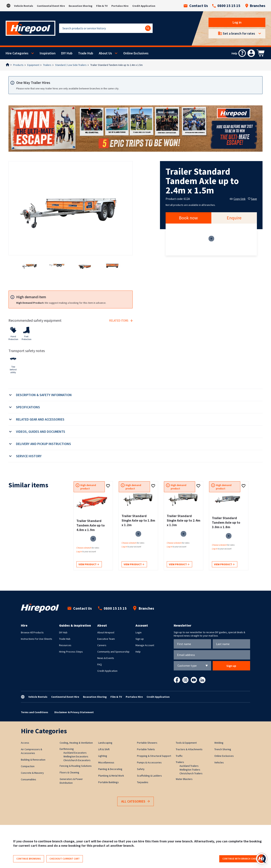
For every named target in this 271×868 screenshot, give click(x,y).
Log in (237, 22)
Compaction (28, 766)
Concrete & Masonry (32, 773)
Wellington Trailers (190, 770)
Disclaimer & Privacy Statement (74, 712)
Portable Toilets (146, 749)
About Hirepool (106, 632)
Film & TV (102, 6)
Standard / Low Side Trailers (71, 65)
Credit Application (144, 6)
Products (18, 65)
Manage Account (145, 645)
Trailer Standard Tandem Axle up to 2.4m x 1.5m (116, 65)
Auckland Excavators (75, 753)
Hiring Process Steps (71, 652)
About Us (105, 53)
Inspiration (48, 53)
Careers (102, 645)
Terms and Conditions (35, 712)
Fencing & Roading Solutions (76, 766)
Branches (255, 6)
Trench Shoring (223, 749)
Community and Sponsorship (113, 652)
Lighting (103, 756)
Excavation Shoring (81, 6)
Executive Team (106, 639)
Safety (141, 769)
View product (89, 565)
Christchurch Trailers (191, 773)
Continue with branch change (241, 859)
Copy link (238, 199)
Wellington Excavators (76, 756)
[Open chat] (262, 859)
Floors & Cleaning (69, 772)
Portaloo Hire (120, 6)
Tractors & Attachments (189, 749)
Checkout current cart (65, 859)
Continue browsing (29, 859)
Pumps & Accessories (149, 762)
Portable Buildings (108, 782)
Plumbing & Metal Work (111, 776)
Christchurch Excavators (77, 760)
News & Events (106, 658)
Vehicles (219, 762)
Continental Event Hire (51, 6)
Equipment (33, 65)
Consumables (29, 779)
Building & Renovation (33, 760)
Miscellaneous (106, 762)
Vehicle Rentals (24, 6)
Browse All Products (32, 632)
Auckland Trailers (189, 766)
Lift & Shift (104, 749)
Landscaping (105, 743)
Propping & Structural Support (154, 756)
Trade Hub (86, 53)
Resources (65, 645)
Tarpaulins (143, 782)
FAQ (100, 664)
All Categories (135, 801)
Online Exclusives (136, 53)
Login (139, 632)
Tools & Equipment (186, 743)
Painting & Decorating (110, 769)
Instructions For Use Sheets (37, 639)
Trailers (47, 65)
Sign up (140, 639)
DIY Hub (67, 53)
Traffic (179, 756)
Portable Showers (147, 743)
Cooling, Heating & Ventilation (76, 743)
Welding (219, 743)
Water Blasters (184, 779)
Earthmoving (67, 749)
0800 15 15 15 (226, 6)
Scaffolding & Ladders (149, 776)
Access (25, 743)
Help (138, 652)
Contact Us (196, 6)
